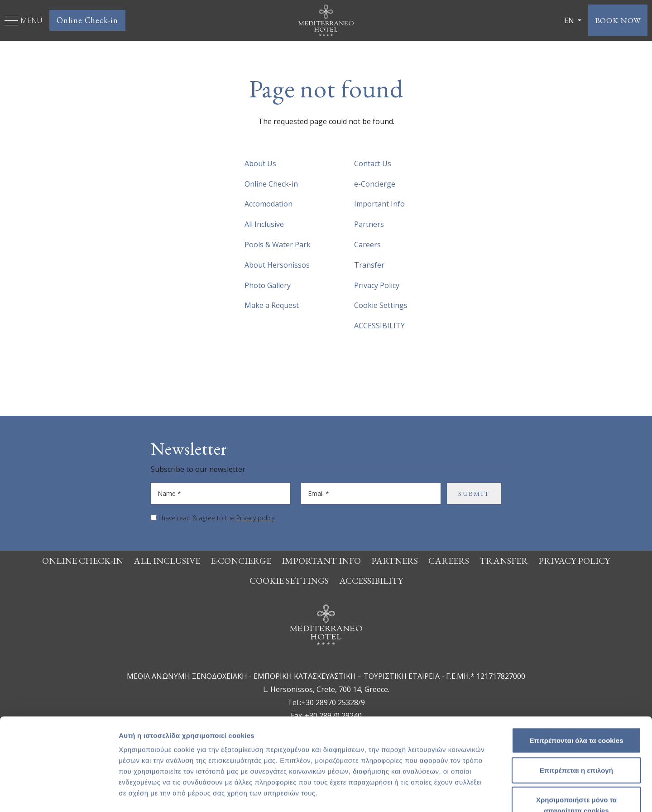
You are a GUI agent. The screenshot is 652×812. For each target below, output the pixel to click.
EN (566, 20)
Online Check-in (87, 20)
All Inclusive (264, 224)
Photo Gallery (268, 285)
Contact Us (373, 163)
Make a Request (272, 305)
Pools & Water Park (278, 245)
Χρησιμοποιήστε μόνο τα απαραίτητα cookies (576, 747)
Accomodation (268, 204)
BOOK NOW (616, 20)
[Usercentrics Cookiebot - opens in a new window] (59, 794)
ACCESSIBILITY (379, 326)
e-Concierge (375, 184)
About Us (260, 163)
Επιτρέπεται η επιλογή (576, 712)
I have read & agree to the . (217, 518)
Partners (369, 224)
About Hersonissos (277, 265)
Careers (367, 245)
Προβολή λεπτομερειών (538, 794)
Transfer (369, 265)
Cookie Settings (381, 305)
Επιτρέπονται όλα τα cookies (576, 682)
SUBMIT (474, 493)
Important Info (379, 204)
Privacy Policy (377, 285)
